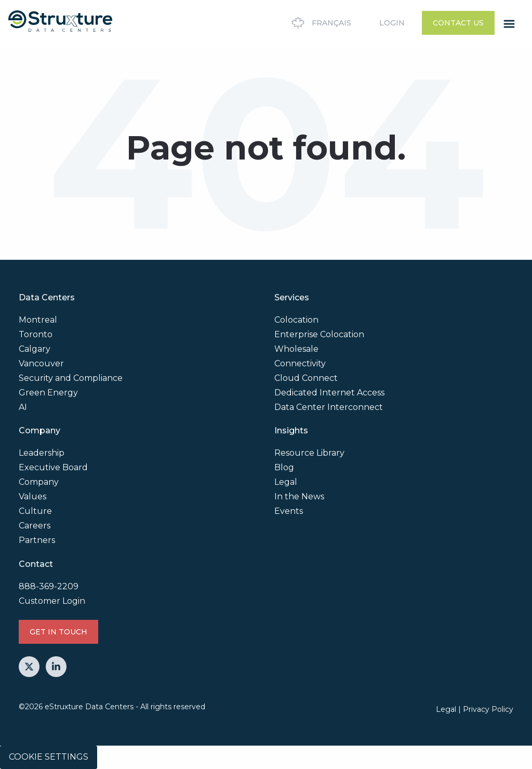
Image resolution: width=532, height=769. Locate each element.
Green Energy (48, 393)
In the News (299, 496)
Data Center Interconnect (329, 407)
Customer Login (52, 601)
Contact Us (458, 23)
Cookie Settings (49, 757)
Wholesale (296, 349)
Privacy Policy (488, 709)
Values (32, 496)
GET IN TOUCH (58, 632)
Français (320, 23)
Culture (35, 511)
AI (23, 407)
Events (289, 511)
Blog (284, 467)
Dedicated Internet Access (329, 393)
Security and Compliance (71, 378)
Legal (286, 482)
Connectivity (300, 363)
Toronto (36, 334)
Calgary (35, 349)
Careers (35, 526)
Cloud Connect (306, 378)
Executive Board (53, 467)
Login (392, 23)
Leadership (42, 453)
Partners (37, 540)
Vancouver (41, 363)
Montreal (38, 320)
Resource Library (309, 453)
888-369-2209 (49, 586)
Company (39, 482)
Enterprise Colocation (319, 334)
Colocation (296, 320)
